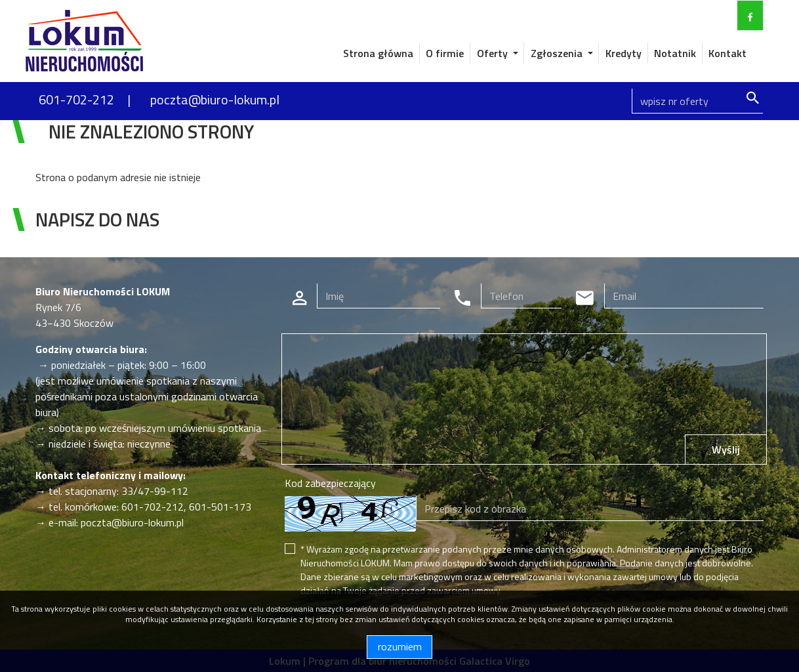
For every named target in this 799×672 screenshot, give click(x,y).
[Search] (697, 101)
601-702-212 (76, 99)
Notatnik (675, 53)
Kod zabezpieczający (330, 483)
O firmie (445, 53)
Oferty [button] (494, 53)
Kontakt (727, 53)
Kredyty (624, 53)
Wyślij (726, 450)
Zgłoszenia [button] (558, 53)
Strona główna (378, 53)
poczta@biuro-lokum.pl (215, 99)
